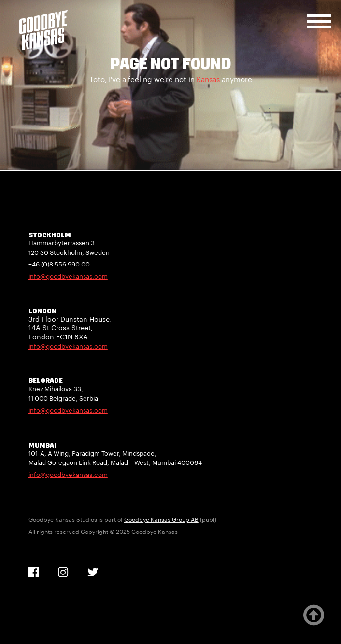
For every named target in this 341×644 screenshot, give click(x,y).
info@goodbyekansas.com (68, 276)
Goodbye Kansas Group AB (161, 519)
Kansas (208, 79)
